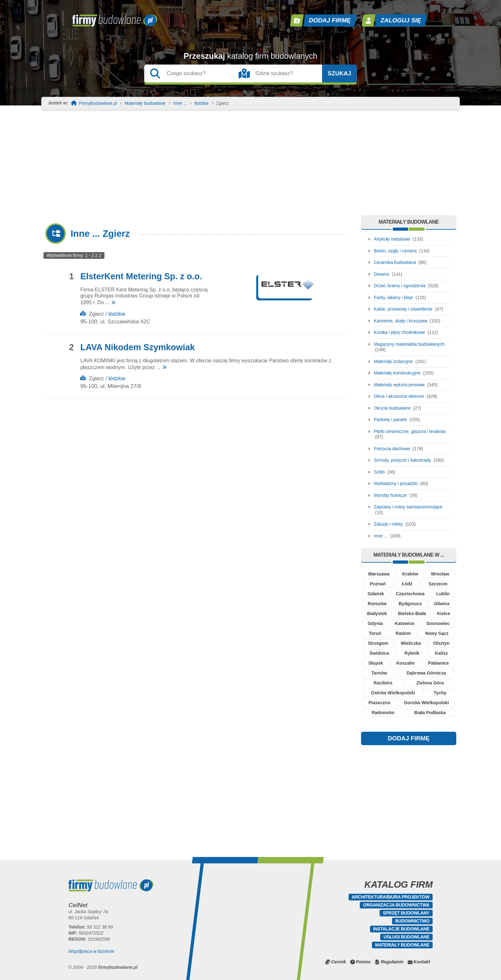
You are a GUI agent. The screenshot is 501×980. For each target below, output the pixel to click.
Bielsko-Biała (412, 613)
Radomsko (383, 713)
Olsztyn (441, 643)
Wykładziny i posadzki (396, 483)
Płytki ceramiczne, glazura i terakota (410, 431)
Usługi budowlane (406, 937)
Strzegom (378, 643)
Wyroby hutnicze (390, 495)
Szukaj (339, 73)
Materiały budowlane (145, 103)
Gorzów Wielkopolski (426, 703)
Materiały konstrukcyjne (397, 373)
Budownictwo (412, 921)
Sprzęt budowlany (406, 913)
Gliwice (442, 604)
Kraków (410, 574)
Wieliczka (411, 643)
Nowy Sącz (437, 633)
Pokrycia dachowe (392, 449)
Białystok (377, 613)
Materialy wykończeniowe (399, 385)
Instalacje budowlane (401, 929)
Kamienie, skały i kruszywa (401, 321)
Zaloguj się (401, 20)
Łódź (407, 584)
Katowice (404, 623)
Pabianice (439, 663)
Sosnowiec (438, 623)
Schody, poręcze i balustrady (402, 460)
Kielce (444, 613)
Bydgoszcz (410, 604)
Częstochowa (410, 594)
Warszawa (379, 574)
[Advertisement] (250, 167)
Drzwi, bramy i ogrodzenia (400, 286)
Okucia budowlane (392, 408)
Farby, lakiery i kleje (393, 297)
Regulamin (392, 962)
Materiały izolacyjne (393, 361)
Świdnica (379, 653)
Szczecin (438, 584)
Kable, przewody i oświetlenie (403, 309)
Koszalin (405, 663)
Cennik (339, 962)
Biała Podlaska (430, 713)
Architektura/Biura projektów (391, 897)
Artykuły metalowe (392, 239)
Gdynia (375, 623)
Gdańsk (376, 594)
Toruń (375, 633)
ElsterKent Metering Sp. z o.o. (141, 276)
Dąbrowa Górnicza (426, 673)
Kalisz (441, 653)
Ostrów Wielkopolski (393, 693)
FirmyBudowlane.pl (98, 103)
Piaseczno (379, 703)
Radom (403, 633)
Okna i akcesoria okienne (399, 396)
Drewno (382, 274)
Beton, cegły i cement (395, 251)
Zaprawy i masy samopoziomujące (408, 507)
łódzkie (202, 103)
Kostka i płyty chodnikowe (399, 332)
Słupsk (376, 663)
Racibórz (383, 683)
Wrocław (440, 574)
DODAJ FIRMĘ (409, 738)
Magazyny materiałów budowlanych (409, 344)
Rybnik (412, 653)
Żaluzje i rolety (388, 524)
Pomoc (363, 962)
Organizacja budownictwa (396, 905)
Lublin (443, 594)
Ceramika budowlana (395, 262)
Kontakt (422, 962)
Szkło (379, 472)
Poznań (378, 584)
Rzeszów (377, 604)
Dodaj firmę (330, 20)
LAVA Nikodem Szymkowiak (137, 347)
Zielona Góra (430, 683)
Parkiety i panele (390, 420)
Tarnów (379, 673)
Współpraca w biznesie (91, 951)
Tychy (440, 693)
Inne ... (180, 103)
